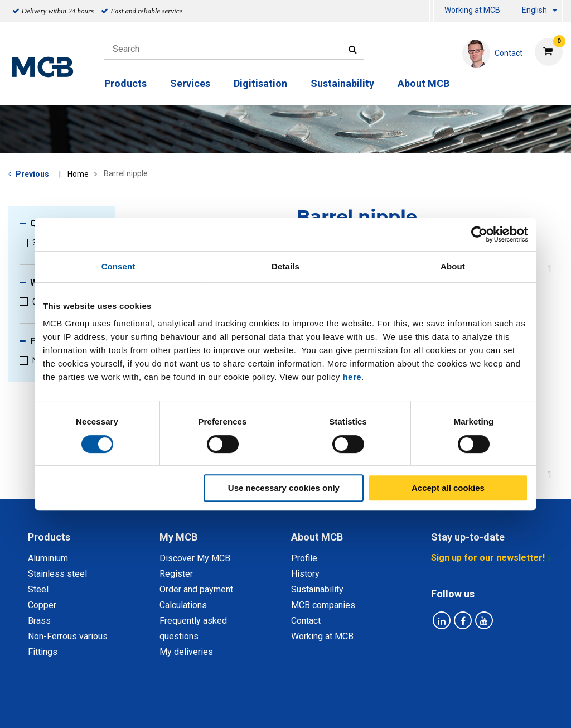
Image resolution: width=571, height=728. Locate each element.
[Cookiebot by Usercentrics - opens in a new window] (479, 234)
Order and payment (196, 589)
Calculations (183, 605)
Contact (306, 621)
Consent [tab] (118, 266)
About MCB (424, 83)
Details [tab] (285, 266)
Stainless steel (57, 574)
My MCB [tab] (178, 537)
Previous (32, 174)
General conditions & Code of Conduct (300, 707)
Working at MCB (472, 10)
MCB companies (323, 605)
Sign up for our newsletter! (488, 558)
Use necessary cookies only (284, 488)
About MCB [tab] (317, 537)
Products (125, 83)
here (352, 377)
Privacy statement (175, 707)
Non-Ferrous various (68, 636)
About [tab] (453, 266)
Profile (304, 558)
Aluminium (48, 558)
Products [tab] (49, 537)
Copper (42, 605)
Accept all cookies (448, 488)
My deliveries (186, 652)
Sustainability (342, 83)
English (534, 10)
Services (190, 83)
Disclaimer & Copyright (434, 707)
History (305, 574)
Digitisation (260, 83)
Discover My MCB (195, 558)
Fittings (43, 652)
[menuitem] (432, 11)
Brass (39, 621)
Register (176, 574)
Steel (38, 589)
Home (78, 174)
